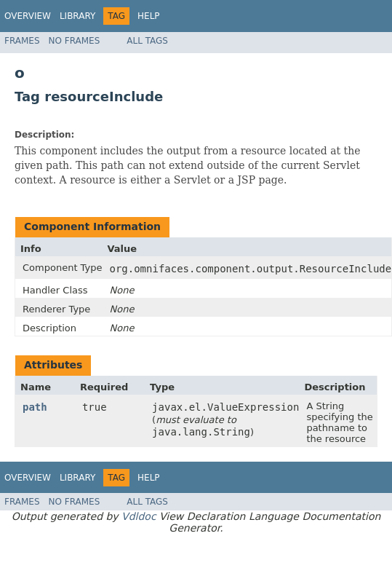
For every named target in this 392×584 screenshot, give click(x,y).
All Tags (147, 41)
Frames (22, 41)
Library (77, 16)
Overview (28, 16)
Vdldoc (139, 516)
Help (149, 16)
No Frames (75, 41)
